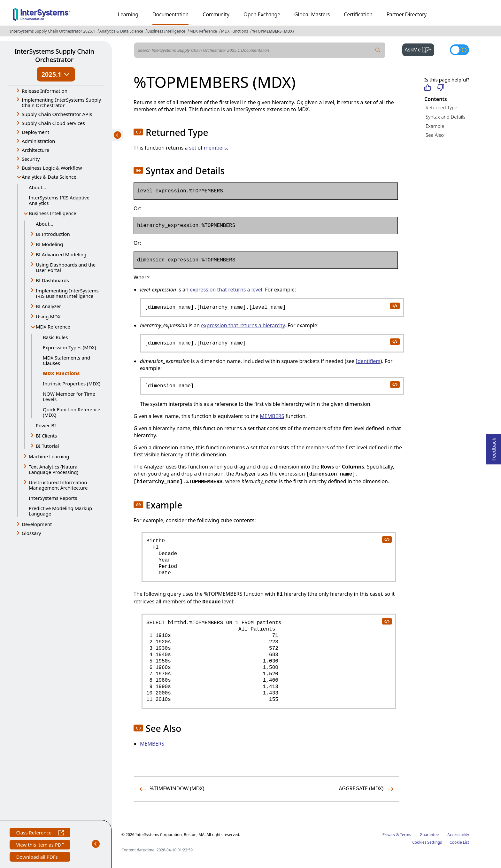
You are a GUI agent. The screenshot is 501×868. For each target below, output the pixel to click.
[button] (138, 132)
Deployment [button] (35, 132)
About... (38, 187)
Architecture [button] (35, 150)
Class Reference (40, 833)
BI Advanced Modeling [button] (61, 254)
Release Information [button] (45, 91)
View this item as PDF (40, 845)
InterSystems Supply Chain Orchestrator (54, 55)
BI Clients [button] (46, 436)
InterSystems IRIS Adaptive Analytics (59, 200)
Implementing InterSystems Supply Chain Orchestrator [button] (61, 102)
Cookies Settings (427, 842)
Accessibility (458, 835)
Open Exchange (262, 14)
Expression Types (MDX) (69, 347)
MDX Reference (203, 31)
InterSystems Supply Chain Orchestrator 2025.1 (52, 31)
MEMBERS (272, 416)
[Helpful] (428, 88)
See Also (435, 135)
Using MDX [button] (48, 316)
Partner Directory (407, 14)
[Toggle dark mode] (459, 50)
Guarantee (429, 835)
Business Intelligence (166, 31)
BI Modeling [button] (49, 244)
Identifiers (368, 361)
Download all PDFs (38, 858)
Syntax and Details (446, 117)
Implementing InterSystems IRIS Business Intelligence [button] (67, 293)
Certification (358, 14)
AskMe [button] (420, 49)
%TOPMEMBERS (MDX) (273, 31)
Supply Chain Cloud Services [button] (53, 123)
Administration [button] (38, 141)
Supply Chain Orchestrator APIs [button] (57, 114)
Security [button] (31, 159)
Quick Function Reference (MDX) (72, 412)
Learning (128, 14)
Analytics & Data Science (121, 31)
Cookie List (459, 842)
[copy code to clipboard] (395, 306)
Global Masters (312, 14)
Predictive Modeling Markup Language (60, 511)
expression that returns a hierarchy (243, 325)
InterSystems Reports (53, 498)
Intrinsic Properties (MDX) (72, 384)
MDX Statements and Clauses (66, 360)
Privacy (389, 835)
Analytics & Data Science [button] (49, 177)
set (193, 148)
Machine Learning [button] (49, 456)
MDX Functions (235, 31)
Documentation (170, 14)
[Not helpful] (441, 88)
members (215, 148)
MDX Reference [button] (53, 327)
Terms (406, 835)
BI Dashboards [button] (52, 280)
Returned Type (441, 107)
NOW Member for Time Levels (69, 396)
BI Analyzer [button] (48, 306)
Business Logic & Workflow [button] (52, 168)
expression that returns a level (226, 290)
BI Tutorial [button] (47, 446)
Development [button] (37, 524)
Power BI (46, 425)
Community (216, 14)
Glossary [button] (31, 533)
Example (435, 126)
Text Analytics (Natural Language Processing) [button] (54, 469)
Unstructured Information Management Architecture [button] (58, 485)
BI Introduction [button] (53, 234)
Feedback (494, 447)
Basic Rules (55, 337)
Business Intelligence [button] (53, 213)
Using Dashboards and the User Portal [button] (66, 267)
